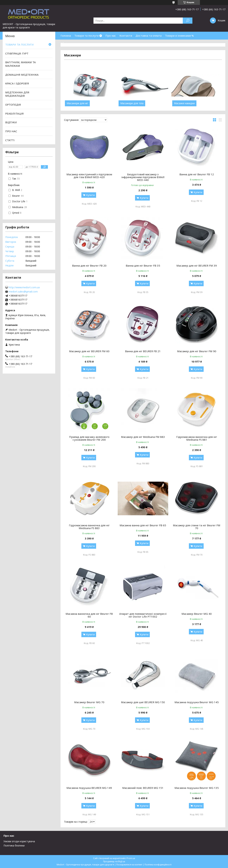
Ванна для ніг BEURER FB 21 (143, 351)
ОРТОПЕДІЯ (13, 105)
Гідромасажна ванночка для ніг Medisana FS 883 (89, 527)
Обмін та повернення (74, 43)
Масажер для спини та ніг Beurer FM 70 (197, 527)
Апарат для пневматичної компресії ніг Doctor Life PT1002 (143, 615)
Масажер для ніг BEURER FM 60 (89, 351)
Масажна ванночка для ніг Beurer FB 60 (89, 615)
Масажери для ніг (77, 103)
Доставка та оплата (149, 36)
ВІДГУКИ (11, 122)
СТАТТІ (10, 140)
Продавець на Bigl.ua (114, 861)
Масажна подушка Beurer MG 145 (197, 702)
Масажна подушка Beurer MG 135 (197, 788)
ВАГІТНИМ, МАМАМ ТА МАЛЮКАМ (21, 64)
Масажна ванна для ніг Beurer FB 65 (143, 525)
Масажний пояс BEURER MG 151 (143, 788)
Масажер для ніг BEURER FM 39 (197, 266)
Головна (66, 36)
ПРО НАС (11, 131)
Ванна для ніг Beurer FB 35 (143, 266)
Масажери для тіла (132, 103)
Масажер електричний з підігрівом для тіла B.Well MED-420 (89, 176)
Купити (90, 195)
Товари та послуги (86, 36)
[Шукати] (188, 21)
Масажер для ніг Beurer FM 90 (197, 351)
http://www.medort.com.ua (24, 287)
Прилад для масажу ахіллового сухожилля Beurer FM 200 (89, 438)
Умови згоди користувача (19, 841)
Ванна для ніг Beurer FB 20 (89, 266)
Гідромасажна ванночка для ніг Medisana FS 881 (197, 438)
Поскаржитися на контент (129, 865)
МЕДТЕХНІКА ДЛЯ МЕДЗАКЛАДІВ (17, 94)
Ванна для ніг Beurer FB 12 (197, 174)
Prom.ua (131, 858)
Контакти (126, 36)
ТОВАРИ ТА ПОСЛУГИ (19, 44)
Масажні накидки (184, 103)
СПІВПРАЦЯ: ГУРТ (17, 53)
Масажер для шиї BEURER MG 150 (143, 702)
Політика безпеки (14, 845)
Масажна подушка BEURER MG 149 (89, 788)
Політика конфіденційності (158, 865)
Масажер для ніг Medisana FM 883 (143, 437)
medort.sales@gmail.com (23, 292)
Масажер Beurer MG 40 (197, 614)
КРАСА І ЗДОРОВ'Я (17, 83)
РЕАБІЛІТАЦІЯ (14, 113)
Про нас (111, 36)
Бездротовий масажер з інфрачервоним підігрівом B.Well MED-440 (143, 177)
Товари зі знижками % (179, 36)
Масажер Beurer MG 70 (89, 702)
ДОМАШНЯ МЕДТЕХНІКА (22, 74)
